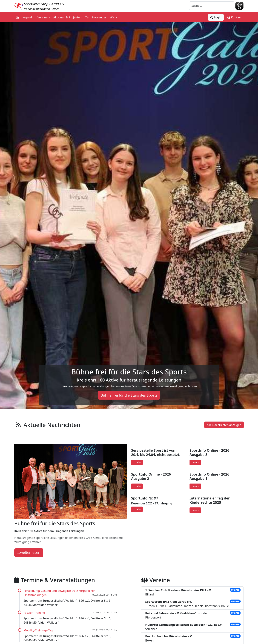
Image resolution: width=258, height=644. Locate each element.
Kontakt (234, 17)
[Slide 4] (135, 404)
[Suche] (212, 6)
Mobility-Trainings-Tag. (38, 630)
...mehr (137, 462)
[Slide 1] (116, 404)
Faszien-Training (34, 613)
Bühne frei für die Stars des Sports (129, 395)
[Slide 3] (129, 404)
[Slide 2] (123, 404)
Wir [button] (113, 17)
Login (216, 17)
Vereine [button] (43, 17)
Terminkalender (96, 17)
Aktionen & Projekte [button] (67, 17)
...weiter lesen (29, 553)
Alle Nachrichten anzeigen (224, 425)
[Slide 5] (142, 404)
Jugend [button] (28, 17)
